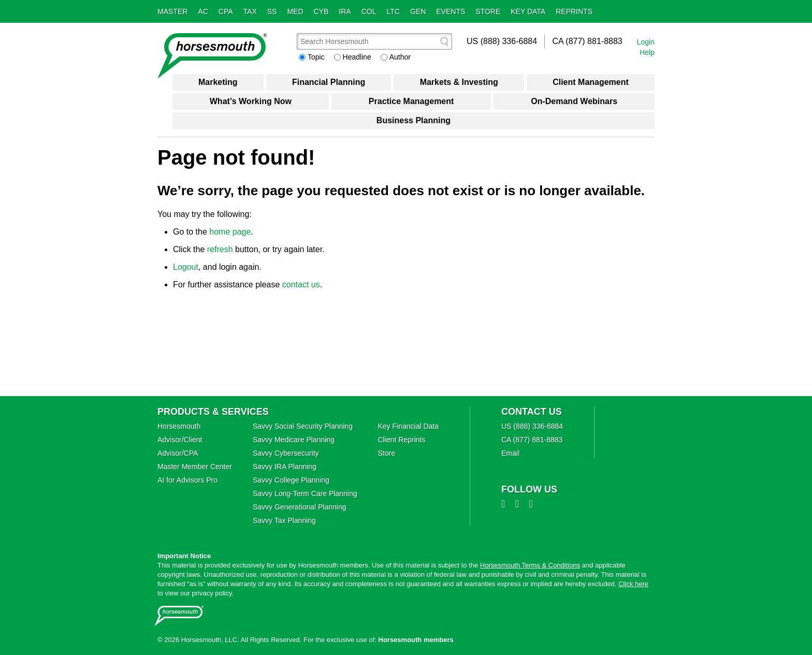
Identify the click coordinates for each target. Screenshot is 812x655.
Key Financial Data (408, 426)
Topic (316, 57)
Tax (250, 11)
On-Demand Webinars (574, 101)
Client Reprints (401, 440)
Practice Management (411, 101)
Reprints (574, 11)
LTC (393, 11)
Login (646, 42)
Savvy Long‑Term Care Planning (305, 493)
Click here (633, 584)
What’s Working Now (251, 101)
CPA (226, 11)
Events (451, 11)
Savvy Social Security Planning (303, 426)
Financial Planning (329, 82)
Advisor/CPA (178, 453)
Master (172, 11)
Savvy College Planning (291, 480)
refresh (220, 249)
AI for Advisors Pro (187, 480)
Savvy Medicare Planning (294, 440)
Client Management (591, 82)
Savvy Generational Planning (300, 507)
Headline (357, 57)
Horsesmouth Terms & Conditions (530, 565)
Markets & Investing (459, 82)
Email (510, 453)
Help (647, 52)
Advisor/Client (180, 440)
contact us (301, 285)
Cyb (321, 11)
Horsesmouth (179, 426)
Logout (186, 267)
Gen (418, 11)
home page (230, 232)
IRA (345, 11)
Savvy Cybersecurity (286, 453)
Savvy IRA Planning (285, 467)
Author (400, 57)
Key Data (528, 11)
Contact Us (532, 412)
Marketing (218, 82)
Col (369, 11)
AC (203, 11)
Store (488, 11)
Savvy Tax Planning (284, 520)
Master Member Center (195, 467)
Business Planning (414, 120)
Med (295, 11)
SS (272, 11)
